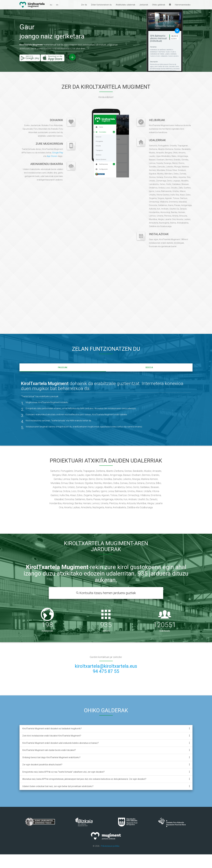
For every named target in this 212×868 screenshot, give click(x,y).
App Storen (52, 169)
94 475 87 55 (106, 685)
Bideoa (149, 381)
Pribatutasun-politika (110, 860)
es (57, 5)
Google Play (58, 165)
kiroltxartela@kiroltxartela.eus (106, 680)
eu (51, 5)
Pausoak (63, 381)
